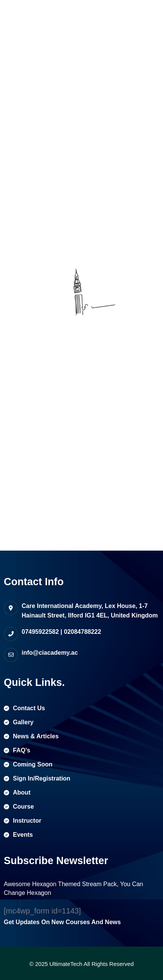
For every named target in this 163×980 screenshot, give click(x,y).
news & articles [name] (31, 736)
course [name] (19, 807)
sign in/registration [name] (37, 778)
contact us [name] (24, 708)
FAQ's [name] (17, 750)
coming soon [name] (28, 764)
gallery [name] (19, 722)
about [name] (17, 792)
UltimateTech (66, 964)
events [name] (18, 835)
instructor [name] (23, 821)
